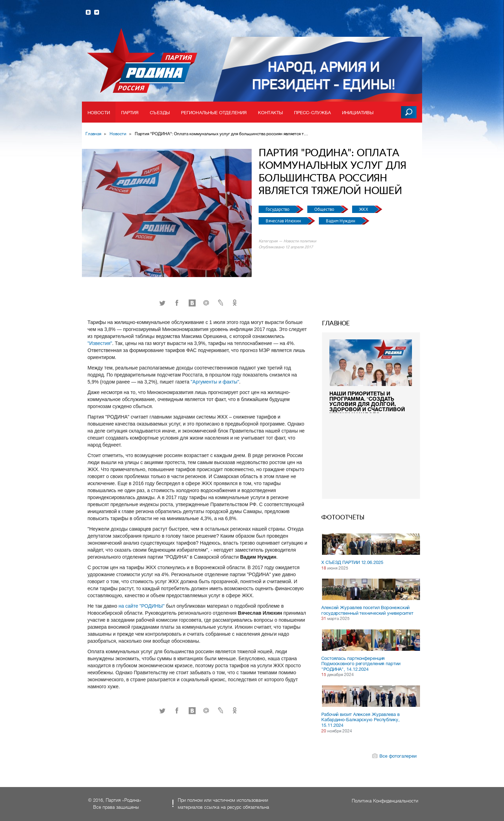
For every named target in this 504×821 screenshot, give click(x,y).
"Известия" (100, 343)
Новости (99, 113)
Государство (278, 209)
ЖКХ (364, 209)
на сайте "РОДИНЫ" (142, 606)
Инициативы (358, 113)
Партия (130, 113)
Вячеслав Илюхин (284, 221)
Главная (93, 134)
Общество (325, 209)
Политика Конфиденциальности (385, 801)
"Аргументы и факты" (215, 382)
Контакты (270, 113)
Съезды (160, 113)
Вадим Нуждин (341, 221)
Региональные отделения (214, 113)
